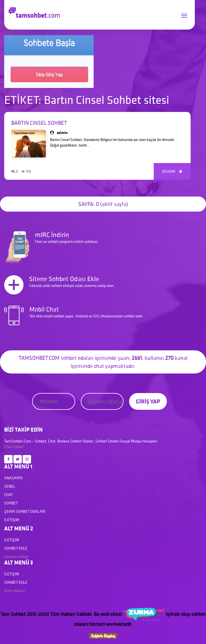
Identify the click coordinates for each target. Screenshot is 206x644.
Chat (8, 447)
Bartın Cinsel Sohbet (39, 123)
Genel (10, 486)
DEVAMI (172, 171)
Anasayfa (13, 478)
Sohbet (18, 447)
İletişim (12, 520)
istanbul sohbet (16, 557)
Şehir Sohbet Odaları (25, 511)
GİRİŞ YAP (148, 401)
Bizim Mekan (15, 591)
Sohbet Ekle (16, 548)
